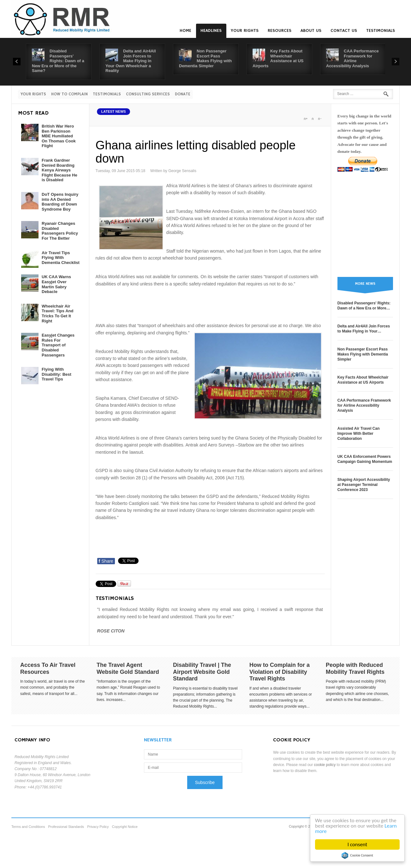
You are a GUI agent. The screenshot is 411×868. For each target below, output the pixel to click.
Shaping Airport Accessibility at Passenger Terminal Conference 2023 (364, 485)
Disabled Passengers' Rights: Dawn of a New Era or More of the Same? (58, 61)
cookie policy (325, 765)
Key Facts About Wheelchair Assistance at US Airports (278, 58)
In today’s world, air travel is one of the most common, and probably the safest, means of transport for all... (53, 687)
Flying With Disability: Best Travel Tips (57, 374)
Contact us (344, 31)
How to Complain (69, 94)
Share (106, 561)
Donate (183, 94)
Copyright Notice (125, 827)
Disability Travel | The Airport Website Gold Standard (202, 672)
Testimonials (381, 31)
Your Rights (245, 31)
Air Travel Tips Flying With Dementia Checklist (61, 258)
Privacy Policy (98, 827)
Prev (17, 62)
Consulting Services (148, 94)
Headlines (211, 31)
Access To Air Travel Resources (48, 668)
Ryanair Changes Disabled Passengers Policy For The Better (60, 231)
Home (185, 31)
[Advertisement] (211, 304)
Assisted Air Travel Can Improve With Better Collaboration (359, 434)
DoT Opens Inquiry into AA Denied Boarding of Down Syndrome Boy (60, 202)
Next (396, 62)
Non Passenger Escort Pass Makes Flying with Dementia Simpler (205, 58)
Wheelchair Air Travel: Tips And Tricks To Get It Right (57, 314)
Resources (280, 31)
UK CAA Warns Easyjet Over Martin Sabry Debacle (56, 284)
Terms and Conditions (28, 827)
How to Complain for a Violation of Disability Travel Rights (280, 672)
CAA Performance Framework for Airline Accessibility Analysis (352, 58)
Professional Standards (66, 827)
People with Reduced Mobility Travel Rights (355, 668)
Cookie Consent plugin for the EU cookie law (357, 855)
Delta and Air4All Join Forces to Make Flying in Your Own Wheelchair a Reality (131, 61)
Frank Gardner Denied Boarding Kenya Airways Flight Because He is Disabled (60, 170)
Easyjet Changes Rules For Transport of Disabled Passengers (58, 345)
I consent (357, 844)
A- (319, 119)
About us (311, 31)
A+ (306, 119)
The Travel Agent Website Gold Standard (128, 668)
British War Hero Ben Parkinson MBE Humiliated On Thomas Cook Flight (59, 136)
